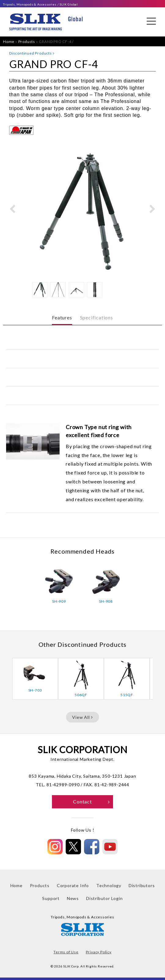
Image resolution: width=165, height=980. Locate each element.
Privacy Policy (99, 952)
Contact (92, 801)
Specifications (97, 317)
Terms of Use (66, 952)
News (73, 898)
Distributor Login (105, 898)
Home (9, 42)
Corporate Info (73, 885)
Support (51, 898)
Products (27, 42)
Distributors (142, 885)
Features (62, 317)
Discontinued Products (32, 53)
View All (82, 717)
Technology (109, 885)
